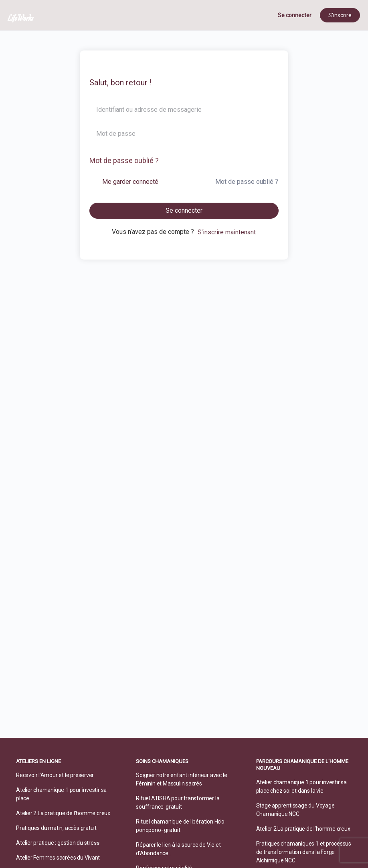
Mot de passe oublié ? (124, 160)
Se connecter (295, 15)
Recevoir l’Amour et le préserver (55, 775)
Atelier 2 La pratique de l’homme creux (63, 813)
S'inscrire (340, 15)
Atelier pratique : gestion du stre (55, 843)
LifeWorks (21, 18)
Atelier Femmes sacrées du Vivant (58, 858)
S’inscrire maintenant (227, 232)
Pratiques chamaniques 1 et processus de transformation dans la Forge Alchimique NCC (304, 852)
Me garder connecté (130, 182)
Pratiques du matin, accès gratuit (56, 828)
